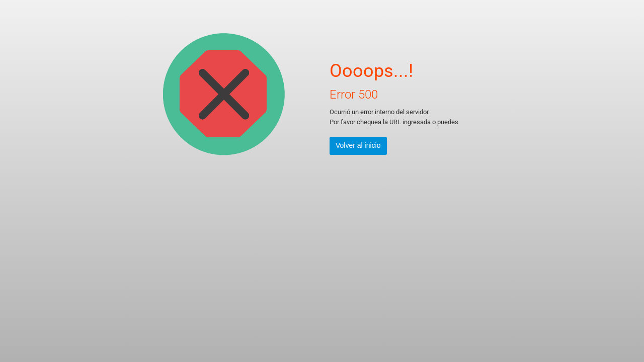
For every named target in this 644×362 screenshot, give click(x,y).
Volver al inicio (358, 145)
